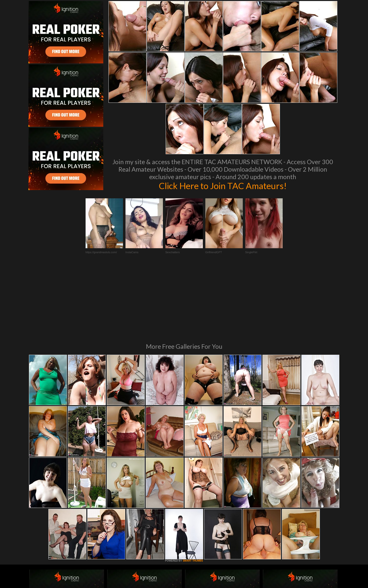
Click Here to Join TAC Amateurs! (223, 186)
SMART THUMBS (193, 493)
